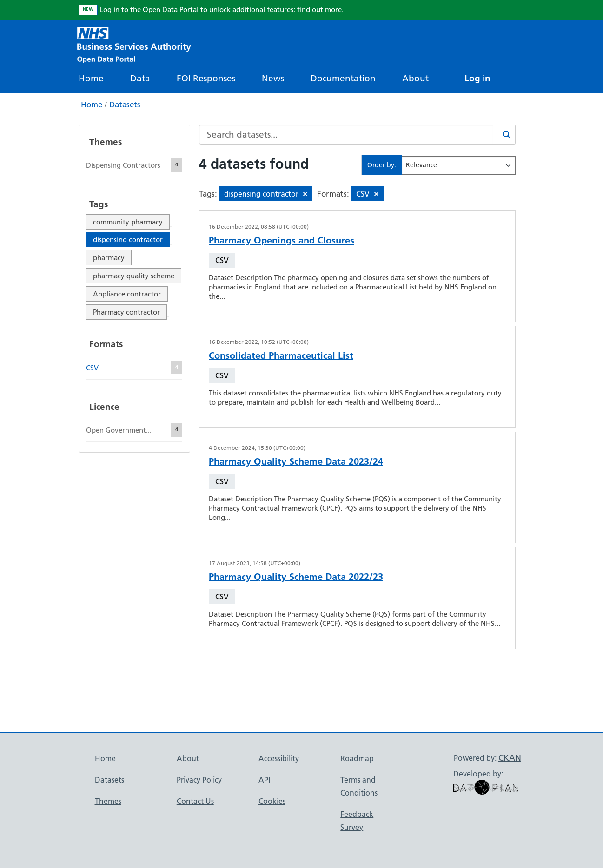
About (415, 78)
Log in (477, 78)
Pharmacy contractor (126, 312)
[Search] (504, 135)
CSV (222, 260)
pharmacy (109, 258)
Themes (108, 801)
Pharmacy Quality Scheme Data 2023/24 (296, 461)
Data (140, 78)
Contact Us (195, 801)
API (264, 780)
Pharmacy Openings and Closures (282, 240)
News (273, 78)
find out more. (320, 10)
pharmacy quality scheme (134, 276)
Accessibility (279, 758)
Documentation (343, 78)
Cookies (272, 801)
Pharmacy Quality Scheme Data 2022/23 (296, 577)
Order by (381, 165)
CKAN (510, 758)
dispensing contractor (128, 240)
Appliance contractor (127, 294)
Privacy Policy (199, 780)
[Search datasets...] (346, 135)
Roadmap (357, 758)
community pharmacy (128, 222)
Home (91, 78)
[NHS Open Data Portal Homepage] (134, 44)
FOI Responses (206, 78)
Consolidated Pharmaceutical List (281, 355)
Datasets (125, 105)
